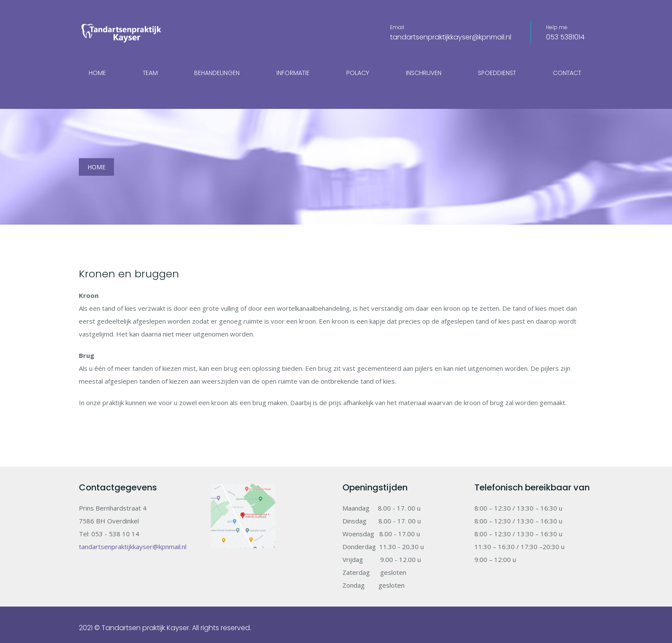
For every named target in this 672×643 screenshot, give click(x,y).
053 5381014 (565, 37)
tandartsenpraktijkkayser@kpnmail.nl (451, 37)
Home (97, 73)
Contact (567, 73)
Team (150, 73)
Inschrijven (424, 73)
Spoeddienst (497, 73)
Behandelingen (217, 73)
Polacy (358, 73)
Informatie (293, 73)
